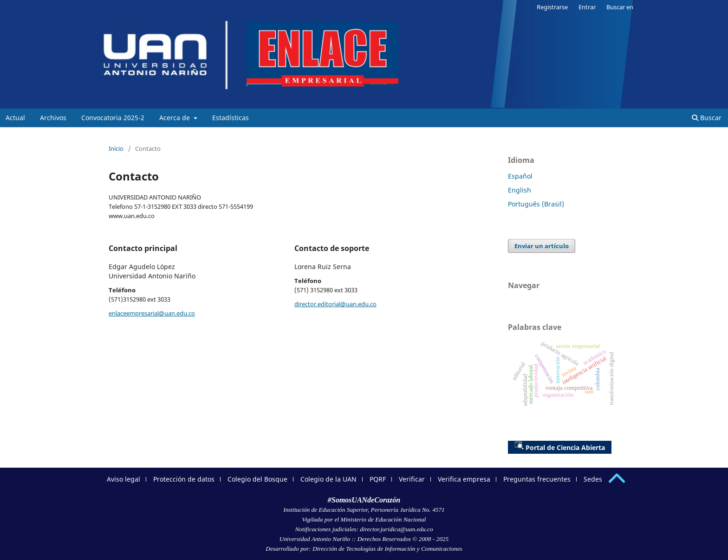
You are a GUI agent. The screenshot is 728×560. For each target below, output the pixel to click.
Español (520, 176)
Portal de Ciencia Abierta (560, 446)
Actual (15, 118)
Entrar (587, 7)
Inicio (116, 148)
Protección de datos (184, 479)
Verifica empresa (464, 479)
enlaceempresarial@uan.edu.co (152, 313)
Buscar (707, 118)
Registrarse (552, 7)
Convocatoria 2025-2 (113, 118)
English (520, 190)
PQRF (378, 479)
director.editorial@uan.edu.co (335, 304)
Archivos (53, 118)
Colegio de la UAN (328, 479)
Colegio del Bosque (257, 479)
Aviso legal (123, 479)
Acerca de (175, 118)
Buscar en (620, 7)
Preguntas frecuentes (537, 479)
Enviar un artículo (542, 246)
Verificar (412, 479)
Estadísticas (231, 118)
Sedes (593, 479)
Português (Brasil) (536, 204)
